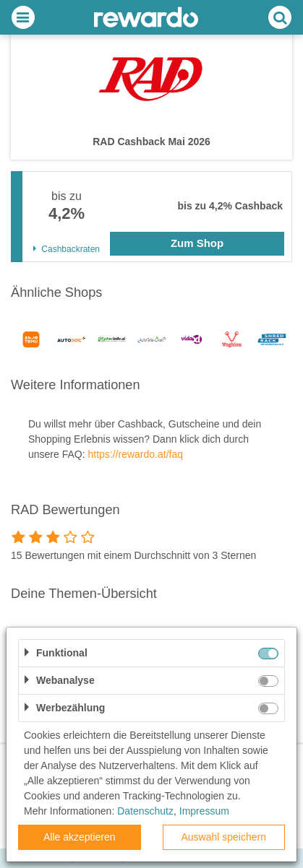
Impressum (204, 811)
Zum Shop (197, 243)
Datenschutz (145, 811)
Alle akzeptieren (80, 837)
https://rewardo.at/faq (135, 454)
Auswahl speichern (223, 837)
